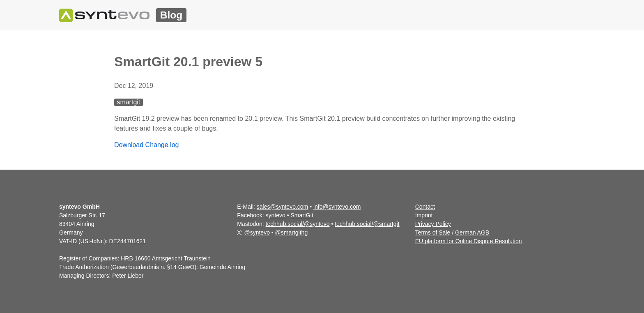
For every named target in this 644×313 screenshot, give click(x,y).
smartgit (128, 102)
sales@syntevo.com (282, 207)
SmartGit (302, 215)
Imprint (424, 215)
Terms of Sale (433, 232)
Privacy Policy (433, 224)
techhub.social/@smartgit (367, 224)
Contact (425, 207)
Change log (162, 145)
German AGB (472, 232)
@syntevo (257, 232)
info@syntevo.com (337, 207)
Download (129, 145)
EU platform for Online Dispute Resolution (469, 241)
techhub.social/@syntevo (298, 224)
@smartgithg (292, 232)
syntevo (276, 215)
